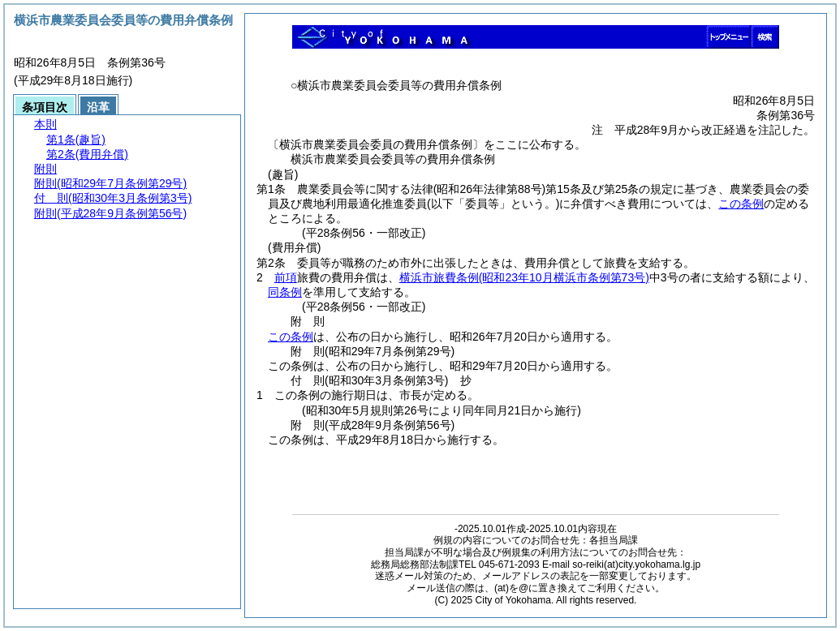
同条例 (285, 292)
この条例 (741, 204)
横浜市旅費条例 (524, 277)
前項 (286, 277)
